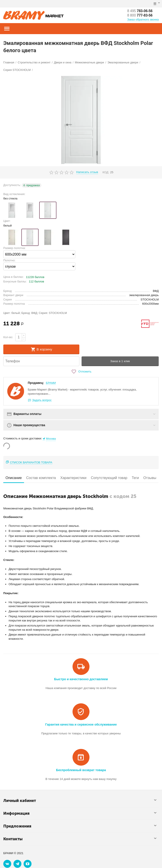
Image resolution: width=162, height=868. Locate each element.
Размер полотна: (14, 248)
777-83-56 (140, 15)
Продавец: (36, 383)
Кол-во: (8, 337)
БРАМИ (51, 383)
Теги (135, 478)
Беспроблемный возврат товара (81, 770)
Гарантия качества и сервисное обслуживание (81, 724)
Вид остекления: (14, 194)
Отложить (81, 372)
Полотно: (9, 260)
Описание (14, 478)
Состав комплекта (41, 478)
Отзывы (150, 478)
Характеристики (73, 478)
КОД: (106, 172)
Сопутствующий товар (109, 478)
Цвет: (7, 221)
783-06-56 (140, 11)
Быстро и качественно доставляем (81, 679)
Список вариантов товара (31, 462)
